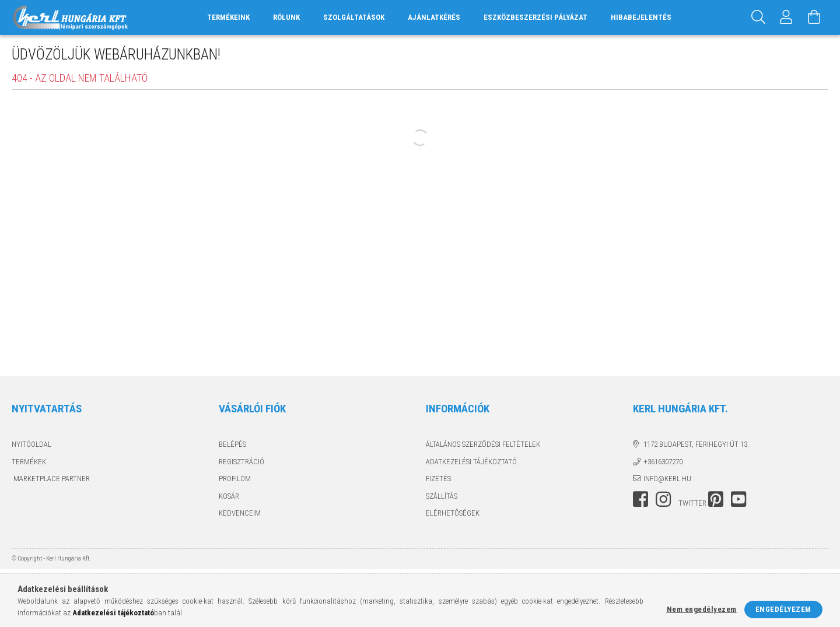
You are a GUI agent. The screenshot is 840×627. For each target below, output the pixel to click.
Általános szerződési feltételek (483, 444)
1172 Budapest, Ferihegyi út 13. (696, 444)
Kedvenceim (240, 513)
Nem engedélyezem (702, 609)
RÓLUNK (286, 17)
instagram (663, 499)
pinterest (716, 499)
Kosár (229, 496)
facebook (640, 499)
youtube (738, 499)
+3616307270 (663, 462)
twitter (692, 503)
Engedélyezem (783, 609)
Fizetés (438, 479)
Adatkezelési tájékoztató (471, 462)
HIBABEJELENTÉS (641, 17)
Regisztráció (242, 462)
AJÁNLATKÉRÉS (434, 17)
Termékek (29, 462)
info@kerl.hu (667, 479)
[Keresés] (758, 17)
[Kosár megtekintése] (814, 17)
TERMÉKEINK (228, 17)
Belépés (232, 444)
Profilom (235, 479)
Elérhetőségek (453, 513)
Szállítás (442, 496)
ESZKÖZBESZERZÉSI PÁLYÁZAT (535, 17)
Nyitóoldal (32, 444)
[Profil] (786, 17)
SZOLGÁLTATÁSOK (354, 17)
